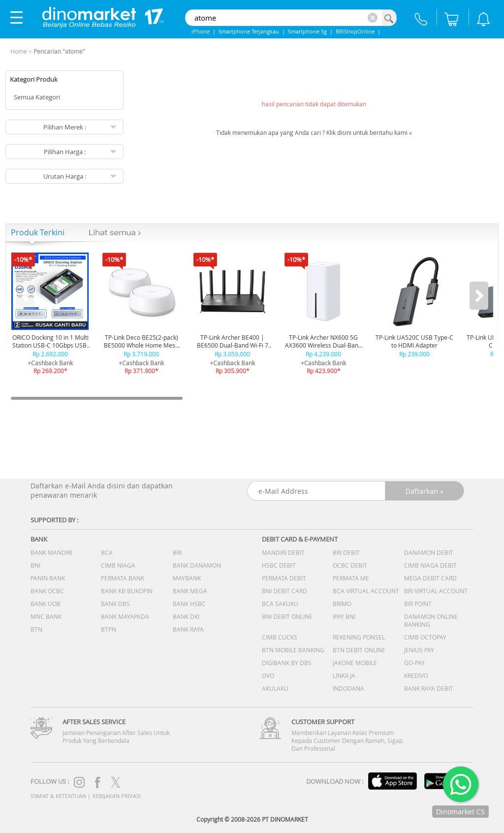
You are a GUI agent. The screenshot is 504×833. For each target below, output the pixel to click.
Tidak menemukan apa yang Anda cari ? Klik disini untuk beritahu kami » (314, 132)
